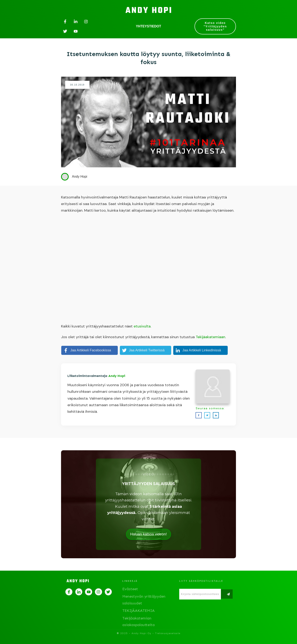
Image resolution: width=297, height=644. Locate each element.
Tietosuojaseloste (168, 633)
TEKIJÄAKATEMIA (138, 611)
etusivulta (142, 326)
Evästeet (130, 589)
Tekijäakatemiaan (210, 337)
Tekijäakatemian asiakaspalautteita (138, 622)
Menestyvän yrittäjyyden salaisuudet (144, 600)
